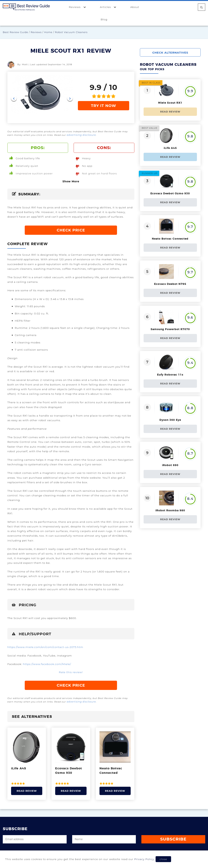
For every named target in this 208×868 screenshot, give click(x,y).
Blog (104, 19)
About (135, 7)
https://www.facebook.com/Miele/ (47, 664)
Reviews (78, 7)
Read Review (27, 790)
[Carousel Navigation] (42, 98)
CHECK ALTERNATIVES (173, 53)
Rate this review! (71, 672)
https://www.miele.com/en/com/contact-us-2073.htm (45, 647)
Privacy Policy (144, 859)
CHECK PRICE (71, 230)
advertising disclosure (81, 135)
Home (48, 32)
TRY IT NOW (104, 106)
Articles (108, 7)
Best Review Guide (15, 32)
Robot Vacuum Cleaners (71, 32)
